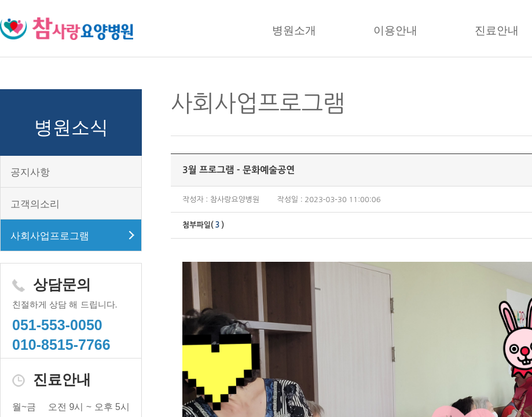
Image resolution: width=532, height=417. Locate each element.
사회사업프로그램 (50, 236)
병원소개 (294, 30)
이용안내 (395, 30)
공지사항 (30, 172)
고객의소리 (35, 204)
